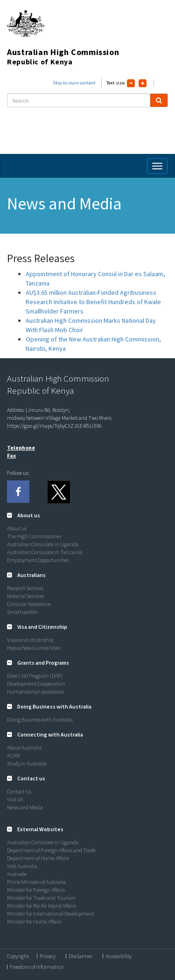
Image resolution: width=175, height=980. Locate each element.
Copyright (18, 956)
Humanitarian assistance (35, 692)
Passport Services (25, 588)
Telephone (21, 448)
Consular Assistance (29, 604)
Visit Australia (22, 866)
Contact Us (19, 791)
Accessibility (119, 956)
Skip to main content (74, 83)
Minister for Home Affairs (34, 921)
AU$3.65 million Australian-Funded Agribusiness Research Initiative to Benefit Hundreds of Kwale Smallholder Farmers (93, 302)
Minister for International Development (51, 914)
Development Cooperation (36, 684)
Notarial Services (25, 596)
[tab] (87, 515)
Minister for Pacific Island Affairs (42, 906)
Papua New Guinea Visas (34, 648)
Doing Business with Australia (40, 719)
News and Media (25, 807)
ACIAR (13, 755)
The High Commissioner (34, 536)
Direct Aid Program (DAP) (35, 676)
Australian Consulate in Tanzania (45, 552)
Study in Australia (27, 763)
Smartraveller (22, 612)
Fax (11, 455)
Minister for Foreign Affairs (36, 890)
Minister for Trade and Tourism (41, 898)
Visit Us (15, 799)
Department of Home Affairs (38, 858)
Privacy (48, 956)
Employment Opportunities (38, 560)
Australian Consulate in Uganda (43, 544)
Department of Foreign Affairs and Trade (51, 850)
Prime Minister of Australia (36, 882)
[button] (24, 515)
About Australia (24, 747)
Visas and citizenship (30, 640)
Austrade (17, 874)
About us (17, 528)
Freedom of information (37, 967)
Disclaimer (80, 956)
